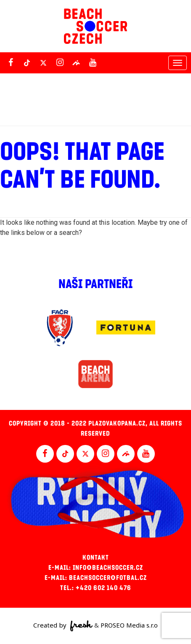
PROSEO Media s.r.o (129, 625)
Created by (63, 626)
